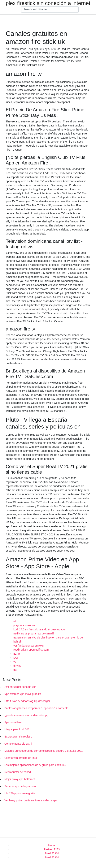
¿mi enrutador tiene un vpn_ (21, 687)
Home (52, 845)
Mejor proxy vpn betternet (20, 779)
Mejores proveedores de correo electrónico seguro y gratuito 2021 (44, 751)
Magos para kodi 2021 (18, 729)
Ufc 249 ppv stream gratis (20, 793)
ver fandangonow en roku (28, 646)
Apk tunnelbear (13, 722)
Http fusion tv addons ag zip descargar (27, 701)
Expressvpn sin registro (18, 737)
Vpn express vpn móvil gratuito (23, 694)
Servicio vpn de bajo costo (20, 786)
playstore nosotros (24, 625)
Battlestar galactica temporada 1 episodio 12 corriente (36, 708)
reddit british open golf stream (31, 650)
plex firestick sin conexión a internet (48, 3)
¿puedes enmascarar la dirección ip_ (26, 715)
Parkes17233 (52, 849)
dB (15, 670)
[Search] (50, 10)
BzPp (17, 654)
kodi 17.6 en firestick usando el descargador (40, 629)
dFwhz (17, 666)
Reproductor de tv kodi (18, 772)
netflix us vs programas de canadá (34, 633)
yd (15, 662)
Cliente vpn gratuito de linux (21, 758)
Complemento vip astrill (18, 744)
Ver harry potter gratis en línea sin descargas (31, 800)
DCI (16, 658)
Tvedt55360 (52, 853)
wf (15, 621)
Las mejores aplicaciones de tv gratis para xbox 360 (35, 765)
